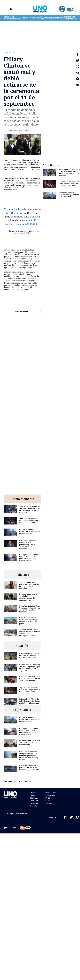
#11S (34, 220)
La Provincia (17, 18)
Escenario (59, 18)
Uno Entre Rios (10, 53)
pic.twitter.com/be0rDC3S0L (22, 224)
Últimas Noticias (8, 18)
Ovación (36, 18)
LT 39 (73, 18)
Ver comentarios (22, 311)
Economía (49, 18)
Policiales (27, 18)
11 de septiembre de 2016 (27, 232)
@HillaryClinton (16, 213)
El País (42, 18)
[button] (5, 9)
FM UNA (49, 803)
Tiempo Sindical (68, 18)
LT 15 (75, 18)
